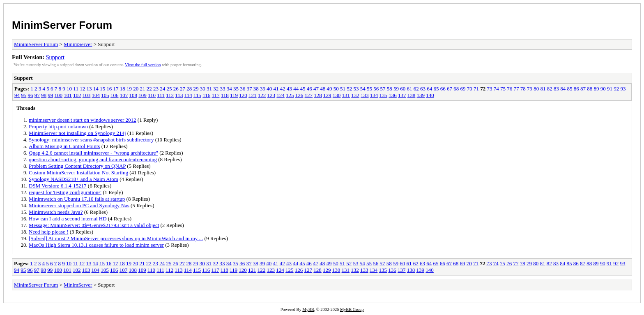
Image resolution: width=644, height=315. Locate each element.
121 (253, 95)
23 (156, 89)
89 (596, 89)
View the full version (143, 65)
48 (323, 89)
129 (327, 95)
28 (189, 89)
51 (343, 89)
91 (610, 89)
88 (590, 89)
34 (229, 89)
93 (623, 89)
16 (109, 89)
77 (516, 89)
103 (87, 95)
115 (197, 95)
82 (550, 89)
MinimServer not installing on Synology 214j (77, 133)
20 (136, 89)
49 (329, 89)
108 (133, 95)
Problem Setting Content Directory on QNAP (77, 166)
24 (162, 89)
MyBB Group (352, 309)
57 (383, 89)
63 (423, 89)
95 (24, 95)
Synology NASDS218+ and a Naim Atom (74, 179)
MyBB (308, 309)
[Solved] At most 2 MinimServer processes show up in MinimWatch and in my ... (116, 238)
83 (556, 89)
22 (149, 89)
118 (225, 95)
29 (196, 89)
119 (234, 95)
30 (203, 89)
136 (393, 95)
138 (412, 95)
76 (509, 89)
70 (470, 89)
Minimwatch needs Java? (56, 212)
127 (309, 95)
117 (215, 95)
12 (82, 89)
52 (349, 89)
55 (369, 89)
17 (116, 89)
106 (115, 95)
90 (603, 89)
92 (616, 89)
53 (356, 89)
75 (503, 89)
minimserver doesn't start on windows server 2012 (83, 120)
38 (256, 89)
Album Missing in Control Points (64, 146)
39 (263, 89)
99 (50, 95)
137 (402, 95)
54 (363, 89)
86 (576, 89)
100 (59, 95)
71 (476, 89)
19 (129, 89)
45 (302, 89)
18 (123, 89)
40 (269, 89)
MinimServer (78, 44)
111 (161, 95)
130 (337, 95)
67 (450, 89)
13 (89, 89)
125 (290, 95)
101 (68, 95)
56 (376, 89)
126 (299, 95)
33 (222, 89)
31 (209, 89)
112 (170, 95)
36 (243, 89)
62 (416, 89)
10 (69, 89)
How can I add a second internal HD (68, 219)
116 (206, 95)
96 (31, 95)
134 (374, 95)
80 (536, 89)
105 (105, 95)
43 (289, 89)
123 (271, 95)
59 (396, 89)
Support (55, 57)
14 (96, 89)
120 (243, 95)
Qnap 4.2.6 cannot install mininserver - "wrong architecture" (93, 153)
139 (421, 95)
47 (316, 89)
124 (281, 95)
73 (489, 89)
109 (143, 95)
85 (569, 89)
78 (523, 89)
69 (463, 89)
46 (309, 89)
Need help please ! (48, 232)
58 (390, 89)
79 (530, 89)
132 (355, 95)
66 (443, 89)
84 (563, 89)
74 (496, 89)
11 (76, 89)
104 (96, 95)
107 (124, 95)
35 (236, 89)
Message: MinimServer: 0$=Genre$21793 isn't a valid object (94, 225)
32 (216, 89)
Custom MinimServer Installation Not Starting (78, 173)
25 (169, 89)
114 (188, 95)
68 (456, 89)
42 (283, 89)
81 (543, 89)
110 (152, 95)
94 (17, 95)
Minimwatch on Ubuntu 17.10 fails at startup (77, 199)
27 (183, 89)
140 (430, 95)
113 (179, 95)
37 (249, 89)
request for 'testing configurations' (65, 192)
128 (318, 95)
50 (336, 89)
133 (365, 95)
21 (142, 89)
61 (409, 89)
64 (429, 89)
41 (276, 89)
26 (176, 89)
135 (384, 95)
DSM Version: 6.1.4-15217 (58, 186)
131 (346, 95)
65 (436, 89)
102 (77, 95)
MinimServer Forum (62, 25)
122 (262, 95)
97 (37, 95)
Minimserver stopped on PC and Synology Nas (79, 205)
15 (102, 89)
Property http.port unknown (58, 126)
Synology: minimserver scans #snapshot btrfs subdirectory (91, 140)
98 (44, 95)
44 (296, 89)
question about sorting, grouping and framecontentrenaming (93, 159)
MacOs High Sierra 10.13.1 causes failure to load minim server (96, 245)
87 (583, 89)
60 (403, 89)
